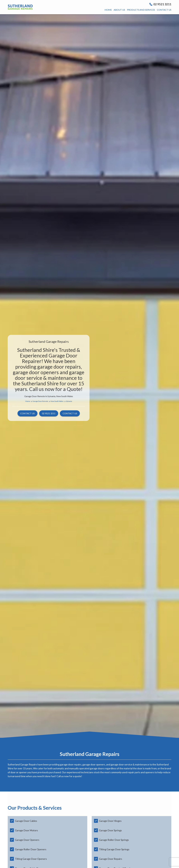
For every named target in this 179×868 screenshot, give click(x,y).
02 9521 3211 (160, 4)
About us (119, 10)
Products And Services (141, 10)
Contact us (164, 10)
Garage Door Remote (41, 401)
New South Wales (58, 401)
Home (108, 10)
